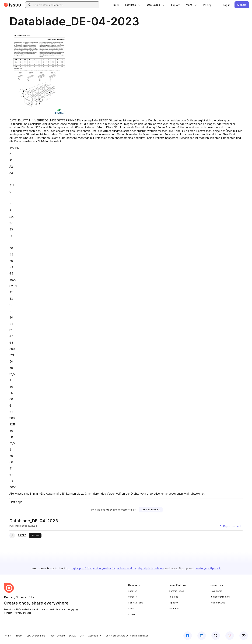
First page (16, 502)
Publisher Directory (220, 597)
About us (133, 591)
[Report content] (230, 526)
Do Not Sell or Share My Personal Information (127, 636)
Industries (174, 609)
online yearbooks (104, 568)
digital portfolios (81, 568)
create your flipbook (208, 568)
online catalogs (127, 568)
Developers (216, 591)
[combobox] (65, 5)
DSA (82, 636)
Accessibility (95, 636)
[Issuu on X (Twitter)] (216, 636)
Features (174, 597)
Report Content (57, 636)
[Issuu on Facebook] (188, 636)
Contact (132, 614)
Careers (132, 597)
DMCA (72, 636)
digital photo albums (151, 568)
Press (131, 609)
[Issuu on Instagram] (230, 636)
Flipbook (173, 603)
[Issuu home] (13, 5)
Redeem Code (217, 603)
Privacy (19, 636)
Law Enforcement (36, 636)
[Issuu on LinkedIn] (202, 636)
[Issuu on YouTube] (244, 636)
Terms (7, 636)
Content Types (176, 591)
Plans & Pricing (136, 603)
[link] (116, 5)
